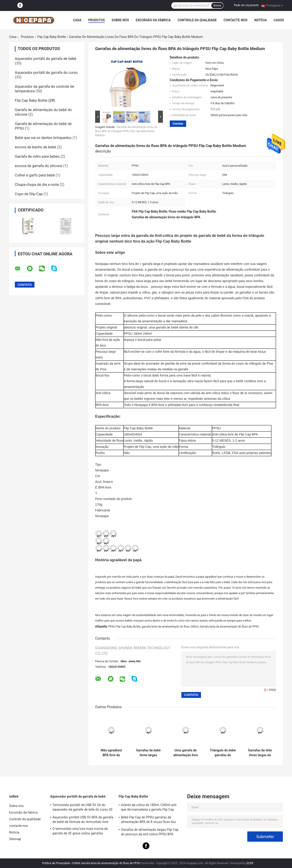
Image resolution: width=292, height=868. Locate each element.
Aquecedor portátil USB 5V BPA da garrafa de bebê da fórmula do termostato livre (83, 820)
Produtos (97, 20)
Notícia (261, 20)
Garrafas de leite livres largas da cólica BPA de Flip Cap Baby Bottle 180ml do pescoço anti (260, 753)
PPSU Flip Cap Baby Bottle (124, 627)
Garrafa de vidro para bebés (37, 156)
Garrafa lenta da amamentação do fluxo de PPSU (229, 627)
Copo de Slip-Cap (29, 194)
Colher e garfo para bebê (35, 175)
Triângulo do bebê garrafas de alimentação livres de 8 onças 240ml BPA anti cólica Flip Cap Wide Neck (223, 753)
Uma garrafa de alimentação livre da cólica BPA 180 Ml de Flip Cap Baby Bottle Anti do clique (186, 753)
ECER (250, 863)
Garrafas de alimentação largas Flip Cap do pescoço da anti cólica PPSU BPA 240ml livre (150, 833)
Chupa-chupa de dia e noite (37, 185)
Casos (279, 20)
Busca (217, 5)
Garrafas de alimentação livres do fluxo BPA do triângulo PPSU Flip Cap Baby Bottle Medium (126, 131)
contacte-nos (236, 20)
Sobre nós (120, 20)
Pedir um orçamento (246, 5)
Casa (77, 20)
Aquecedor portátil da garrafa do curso (46, 73)
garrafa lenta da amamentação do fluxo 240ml (170, 627)
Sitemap (15, 839)
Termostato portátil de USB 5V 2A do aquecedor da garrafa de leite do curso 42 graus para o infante (82, 808)
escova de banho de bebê (35, 147)
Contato (178, 124)
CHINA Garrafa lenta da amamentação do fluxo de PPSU (106, 863)
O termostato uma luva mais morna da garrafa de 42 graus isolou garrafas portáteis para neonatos (80, 832)
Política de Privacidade (56, 863)
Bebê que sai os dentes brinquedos (43, 138)
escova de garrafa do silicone (39, 166)
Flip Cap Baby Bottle (52, 37)
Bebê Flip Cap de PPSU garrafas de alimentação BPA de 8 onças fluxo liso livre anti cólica (148, 820)
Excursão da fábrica (153, 20)
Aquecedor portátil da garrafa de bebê (46, 59)
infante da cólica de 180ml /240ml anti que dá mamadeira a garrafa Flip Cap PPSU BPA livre (149, 808)
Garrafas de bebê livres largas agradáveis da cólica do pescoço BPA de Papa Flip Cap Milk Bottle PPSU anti (148, 753)
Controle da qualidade (197, 20)
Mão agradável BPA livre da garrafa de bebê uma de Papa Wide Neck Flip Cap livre (111, 753)
